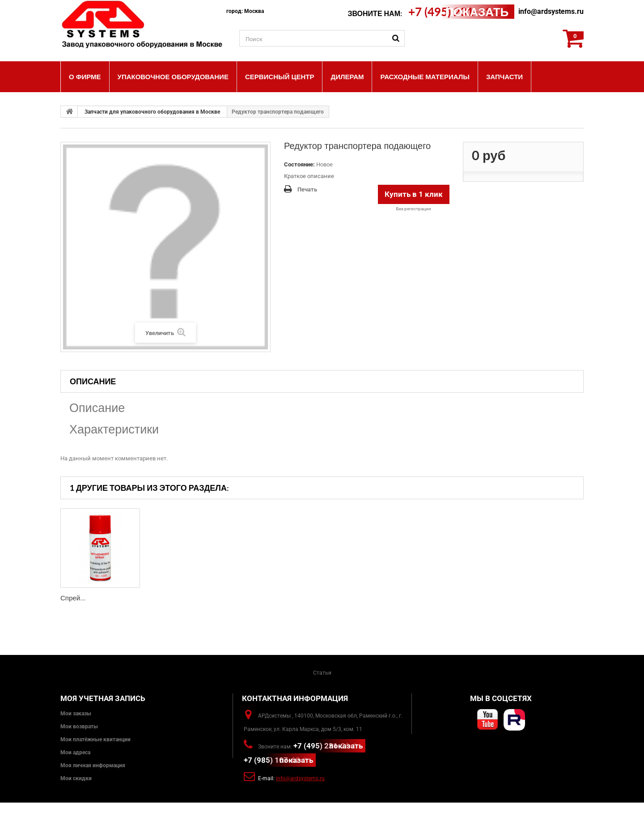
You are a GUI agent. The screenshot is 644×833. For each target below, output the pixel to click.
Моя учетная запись (103, 698)
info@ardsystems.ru (551, 11)
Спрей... (73, 598)
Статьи (322, 673)
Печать (307, 189)
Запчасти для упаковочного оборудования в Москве (152, 112)
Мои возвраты (79, 727)
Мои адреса (75, 752)
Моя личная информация (93, 765)
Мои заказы (76, 714)
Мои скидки (76, 778)
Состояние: (299, 164)
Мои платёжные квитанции (95, 739)
